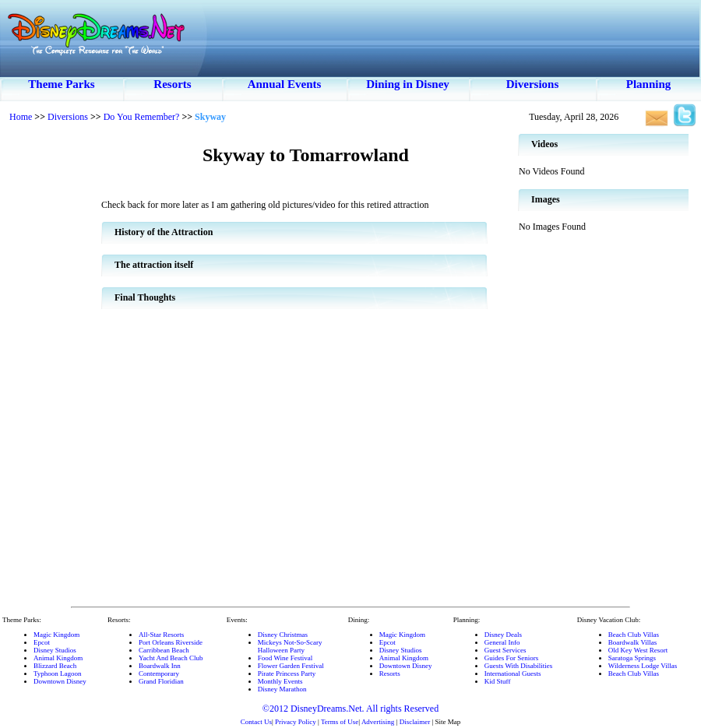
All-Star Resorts (161, 635)
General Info (502, 642)
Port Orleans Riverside (171, 642)
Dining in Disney (408, 84)
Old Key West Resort (638, 650)
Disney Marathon (282, 689)
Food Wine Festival (285, 658)
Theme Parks (61, 84)
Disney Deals (503, 635)
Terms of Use (340, 722)
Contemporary (159, 673)
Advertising (378, 722)
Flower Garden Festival (291, 666)
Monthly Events (280, 681)
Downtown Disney (60, 681)
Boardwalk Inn (160, 666)
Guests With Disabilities (518, 666)
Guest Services (505, 650)
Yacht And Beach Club (171, 658)
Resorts (172, 84)
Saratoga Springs (632, 658)
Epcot (42, 642)
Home (21, 117)
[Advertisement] (51, 366)
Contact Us (256, 722)
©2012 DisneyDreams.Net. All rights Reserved (350, 709)
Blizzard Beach (55, 666)
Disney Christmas (283, 635)
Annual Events (285, 84)
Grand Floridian (161, 681)
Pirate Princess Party (287, 673)
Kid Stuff (498, 681)
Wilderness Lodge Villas (643, 666)
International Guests (513, 673)
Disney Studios (55, 650)
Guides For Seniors (512, 658)
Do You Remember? (142, 117)
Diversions (533, 84)
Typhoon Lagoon (58, 673)
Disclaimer (415, 722)
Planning (649, 84)
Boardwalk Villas (633, 642)
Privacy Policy (296, 722)
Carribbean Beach (164, 650)
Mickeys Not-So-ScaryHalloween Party (290, 646)
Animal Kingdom (58, 658)
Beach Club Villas (634, 635)
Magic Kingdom (56, 635)
